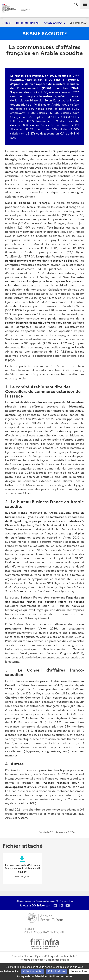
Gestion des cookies (57, 960)
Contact (17, 956)
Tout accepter (33, 971)
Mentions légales (33, 956)
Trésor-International (27, 23)
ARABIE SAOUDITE (55, 23)
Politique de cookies (32, 960)
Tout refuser (56, 971)
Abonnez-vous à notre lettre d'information (45, 901)
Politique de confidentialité (61, 956)
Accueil (7, 23)
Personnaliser (79, 971)
